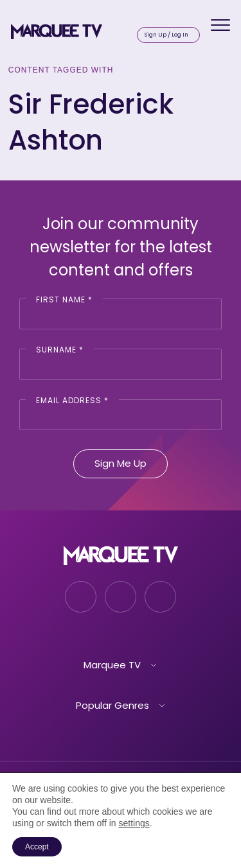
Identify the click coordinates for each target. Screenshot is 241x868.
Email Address (72, 400)
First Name (64, 299)
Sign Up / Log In (166, 35)
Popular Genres (112, 705)
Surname (60, 350)
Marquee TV (112, 665)
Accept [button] (37, 847)
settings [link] (134, 823)
